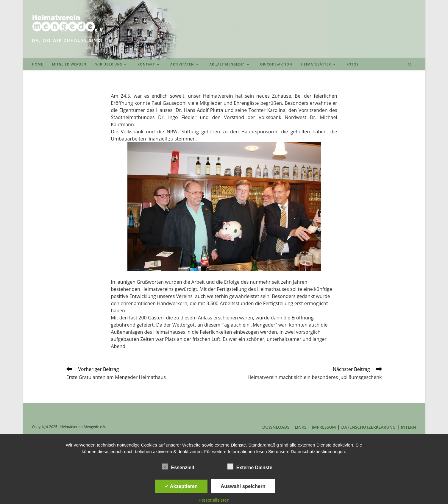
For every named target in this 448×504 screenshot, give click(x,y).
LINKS (301, 427)
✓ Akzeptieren (181, 486)
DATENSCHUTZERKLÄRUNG (368, 427)
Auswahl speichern (243, 486)
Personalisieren (214, 500)
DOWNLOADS (276, 427)
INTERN (409, 427)
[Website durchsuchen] (410, 65)
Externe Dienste (250, 466)
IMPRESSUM (324, 427)
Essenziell (178, 466)
